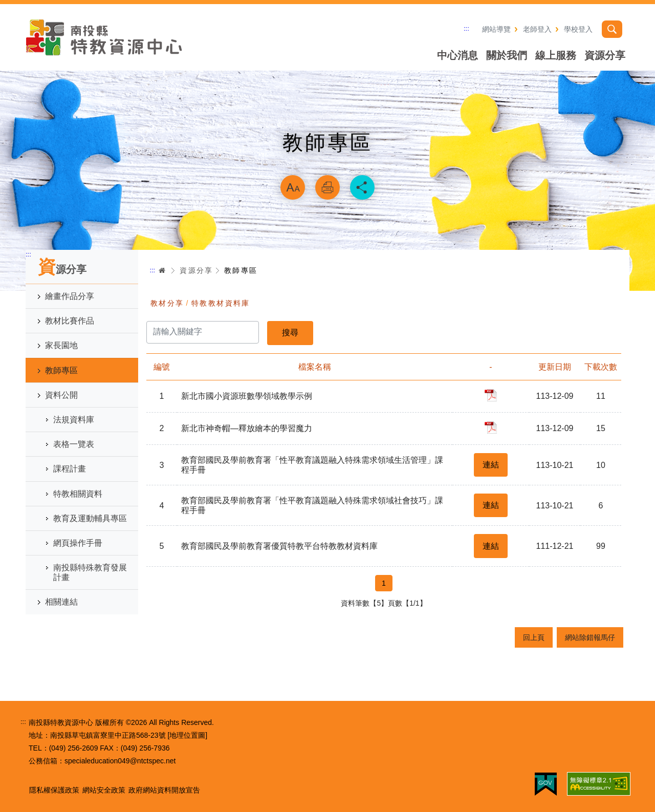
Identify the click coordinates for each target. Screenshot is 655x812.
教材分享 (167, 303)
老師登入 (537, 29)
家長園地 (61, 345)
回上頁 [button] (534, 637)
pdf (491, 395)
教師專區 (61, 370)
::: (466, 28)
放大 (293, 187)
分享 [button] (362, 187)
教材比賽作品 (70, 321)
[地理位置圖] (187, 735)
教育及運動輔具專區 (90, 518)
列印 (327, 187)
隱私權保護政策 (54, 790)
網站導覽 (496, 29)
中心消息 (457, 55)
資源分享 (605, 55)
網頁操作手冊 (78, 543)
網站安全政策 (104, 790)
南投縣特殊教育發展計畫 (90, 572)
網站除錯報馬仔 (590, 637)
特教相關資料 (78, 494)
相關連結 (61, 602)
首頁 (162, 270)
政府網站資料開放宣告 (164, 790)
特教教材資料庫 (221, 303)
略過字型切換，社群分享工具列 (327, 162)
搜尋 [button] (612, 29)
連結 (491, 465)
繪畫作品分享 (70, 296)
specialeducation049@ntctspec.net (120, 761)
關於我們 (507, 55)
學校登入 (578, 29)
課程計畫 (70, 469)
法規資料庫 (74, 420)
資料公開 (61, 395)
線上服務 (556, 55)
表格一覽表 (74, 444)
